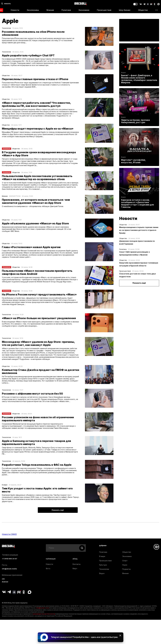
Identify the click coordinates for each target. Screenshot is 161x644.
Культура (103, 572)
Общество (143, 10)
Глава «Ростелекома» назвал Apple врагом (31, 250)
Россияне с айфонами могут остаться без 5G (32, 399)
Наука (125, 572)
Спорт (125, 568)
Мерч (75, 576)
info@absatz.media (9, 576)
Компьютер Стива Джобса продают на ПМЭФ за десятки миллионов (41, 376)
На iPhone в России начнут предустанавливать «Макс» (39, 297)
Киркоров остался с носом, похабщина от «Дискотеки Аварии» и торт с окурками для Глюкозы (137, 204)
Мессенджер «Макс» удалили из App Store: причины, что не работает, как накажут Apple (38, 346)
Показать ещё (139, 283)
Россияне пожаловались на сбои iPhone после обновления (33, 33)
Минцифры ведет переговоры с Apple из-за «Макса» (38, 130)
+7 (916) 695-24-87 (10, 566)
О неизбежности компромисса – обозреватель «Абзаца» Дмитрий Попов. (34, 209)
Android (5, 589)
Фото (48, 576)
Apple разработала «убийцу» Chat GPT (28, 55)
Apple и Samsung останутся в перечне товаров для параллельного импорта (36, 448)
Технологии (6, 28)
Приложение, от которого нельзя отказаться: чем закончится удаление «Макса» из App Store (36, 204)
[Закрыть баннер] (120, 635)
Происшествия (104, 10)
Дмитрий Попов (15, 199)
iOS (3, 586)
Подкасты (126, 576)
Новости (15, 10)
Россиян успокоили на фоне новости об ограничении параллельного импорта (38, 424)
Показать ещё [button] (58, 517)
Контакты (77, 571)
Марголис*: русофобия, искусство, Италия (133, 161)
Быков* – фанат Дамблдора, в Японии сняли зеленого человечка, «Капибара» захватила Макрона (139, 79)
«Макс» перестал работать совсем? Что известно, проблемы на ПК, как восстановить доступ (36, 104)
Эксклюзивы (33, 10)
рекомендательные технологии (44, 621)
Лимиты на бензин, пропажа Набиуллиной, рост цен (135, 121)
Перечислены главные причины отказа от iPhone (35, 79)
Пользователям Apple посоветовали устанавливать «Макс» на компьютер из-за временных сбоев (37, 180)
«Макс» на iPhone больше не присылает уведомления (39, 321)
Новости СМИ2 (9, 541)
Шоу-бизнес (125, 10)
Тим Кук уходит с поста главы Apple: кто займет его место (37, 496)
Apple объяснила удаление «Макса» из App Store (35, 226)
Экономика (84, 10)
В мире (5, 491)
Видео (123, 73)
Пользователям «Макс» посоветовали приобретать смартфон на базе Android (37, 275)
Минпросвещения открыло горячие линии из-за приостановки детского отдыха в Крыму (139, 230)
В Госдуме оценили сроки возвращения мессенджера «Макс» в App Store (39, 155)
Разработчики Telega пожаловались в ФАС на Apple (37, 471)
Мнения (50, 10)
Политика (66, 10)
